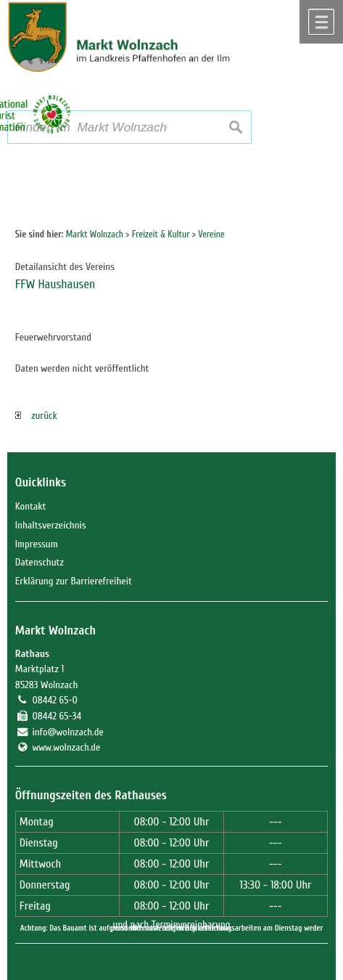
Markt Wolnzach (55, 630)
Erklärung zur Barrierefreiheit (74, 581)
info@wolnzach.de (67, 732)
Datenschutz (40, 562)
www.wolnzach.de (66, 747)
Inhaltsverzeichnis (51, 525)
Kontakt (31, 506)
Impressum (37, 544)
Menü (321, 22)
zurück (36, 416)
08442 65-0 (54, 700)
